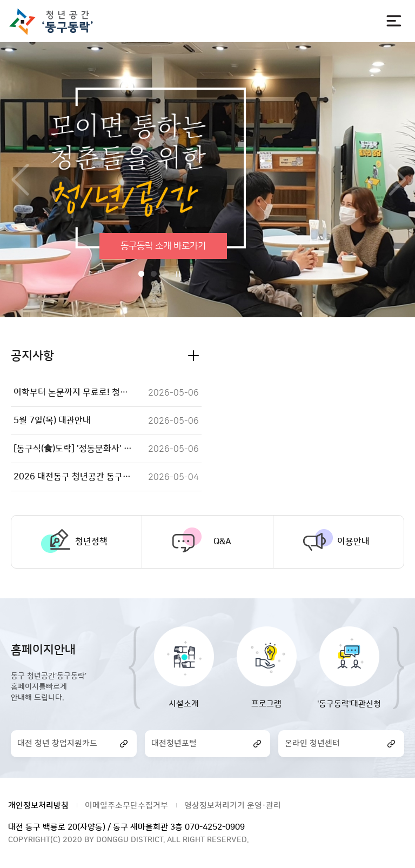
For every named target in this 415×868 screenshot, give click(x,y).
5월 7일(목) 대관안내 (52, 420)
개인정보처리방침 (38, 806)
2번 (154, 274)
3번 (166, 274)
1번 (141, 274)
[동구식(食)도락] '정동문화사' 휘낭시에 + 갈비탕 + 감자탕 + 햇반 (74, 449)
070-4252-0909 (215, 827)
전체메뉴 (394, 21)
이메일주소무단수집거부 (126, 806)
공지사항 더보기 (193, 356)
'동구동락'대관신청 (349, 704)
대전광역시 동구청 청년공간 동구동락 (56, 21)
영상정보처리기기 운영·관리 (233, 806)
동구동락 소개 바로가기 (163, 246)
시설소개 (184, 704)
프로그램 (266, 704)
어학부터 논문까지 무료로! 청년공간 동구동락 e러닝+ (74, 392)
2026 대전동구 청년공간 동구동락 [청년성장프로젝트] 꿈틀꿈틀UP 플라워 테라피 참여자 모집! (74, 477)
